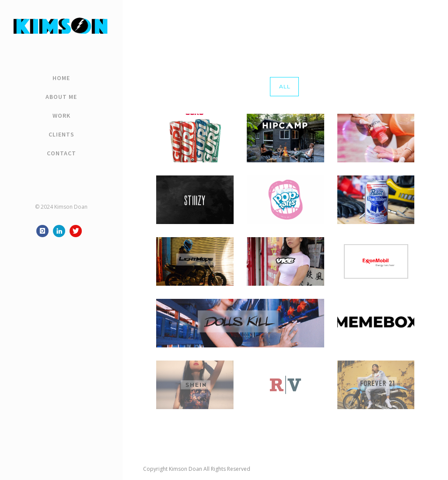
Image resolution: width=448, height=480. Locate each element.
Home (61, 78)
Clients (61, 134)
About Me (61, 97)
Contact (61, 153)
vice (423, 21)
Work (61, 116)
